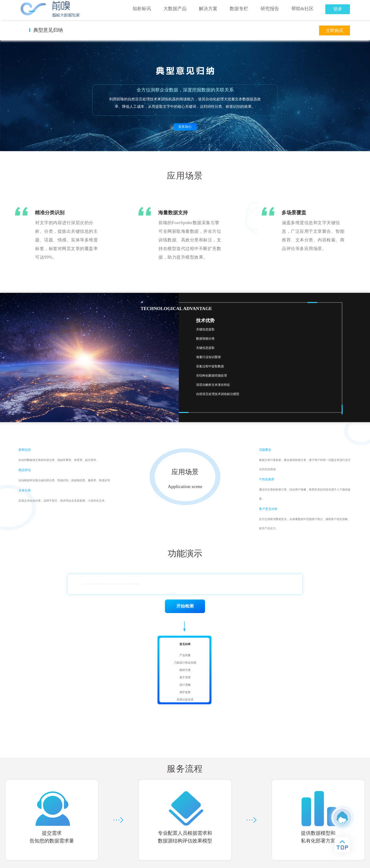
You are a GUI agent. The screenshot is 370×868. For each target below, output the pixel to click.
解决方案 (208, 9)
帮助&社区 (302, 9)
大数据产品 (175, 9)
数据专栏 (239, 9)
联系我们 (185, 127)
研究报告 (270, 9)
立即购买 (335, 31)
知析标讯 (142, 9)
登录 (338, 9)
